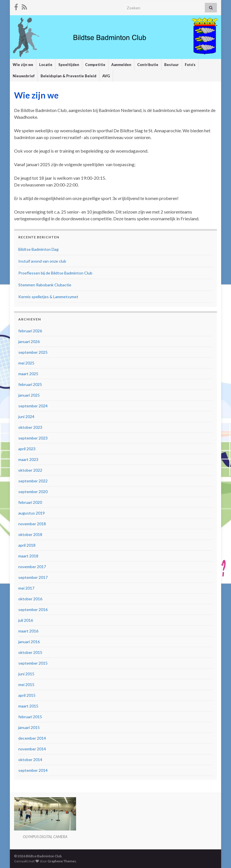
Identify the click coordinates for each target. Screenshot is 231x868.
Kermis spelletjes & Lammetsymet (48, 297)
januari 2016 (29, 642)
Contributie (148, 65)
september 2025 (33, 352)
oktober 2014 (30, 760)
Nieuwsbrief (24, 76)
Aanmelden (121, 65)
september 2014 (33, 770)
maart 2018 (28, 556)
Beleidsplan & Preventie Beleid (68, 76)
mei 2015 (26, 684)
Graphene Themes (62, 861)
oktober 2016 (30, 599)
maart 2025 (28, 374)
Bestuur (172, 65)
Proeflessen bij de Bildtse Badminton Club (55, 273)
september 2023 (33, 438)
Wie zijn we (23, 65)
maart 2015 (28, 706)
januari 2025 (29, 395)
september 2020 (33, 492)
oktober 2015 (30, 652)
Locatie (46, 65)
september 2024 (33, 406)
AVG (106, 76)
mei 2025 (26, 363)
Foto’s (190, 65)
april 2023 (27, 449)
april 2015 (27, 695)
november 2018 (32, 524)
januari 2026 (29, 341)
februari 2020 (30, 502)
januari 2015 (29, 727)
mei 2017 (26, 588)
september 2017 (33, 577)
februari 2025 (30, 384)
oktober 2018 (30, 534)
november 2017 (32, 567)
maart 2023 (28, 459)
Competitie (95, 65)
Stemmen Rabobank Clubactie (45, 285)
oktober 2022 (30, 470)
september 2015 (33, 663)
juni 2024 (26, 417)
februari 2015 (30, 717)
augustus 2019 (32, 513)
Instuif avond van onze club (42, 261)
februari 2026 (30, 331)
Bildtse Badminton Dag (38, 249)
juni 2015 (26, 674)
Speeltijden (69, 65)
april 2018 (27, 545)
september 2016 (33, 609)
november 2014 (32, 749)
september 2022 (33, 481)
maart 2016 (28, 631)
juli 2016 (26, 620)
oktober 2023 (30, 427)
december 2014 (32, 738)
